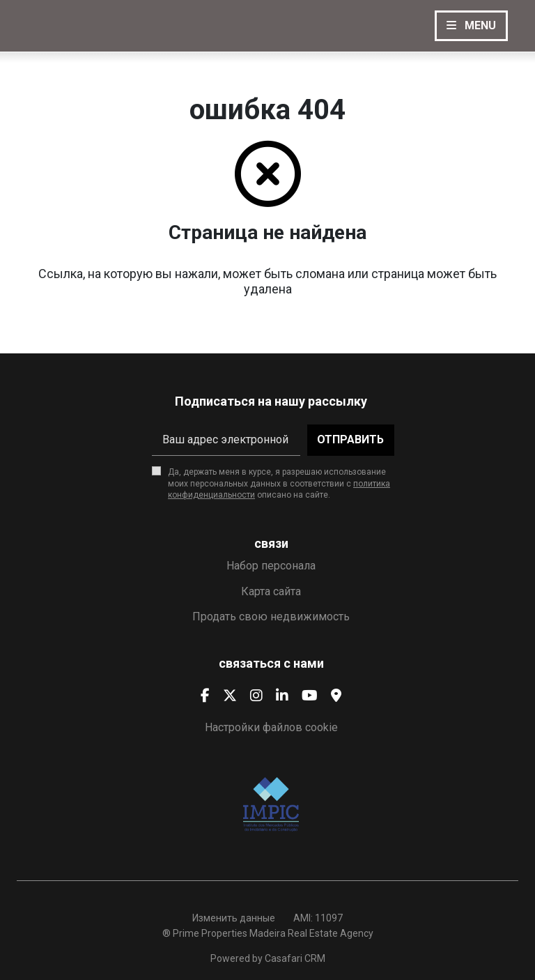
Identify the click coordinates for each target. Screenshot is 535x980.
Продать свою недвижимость (271, 617)
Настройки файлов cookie (271, 727)
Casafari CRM (295, 958)
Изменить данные (234, 918)
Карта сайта (271, 591)
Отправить (350, 439)
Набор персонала (271, 566)
